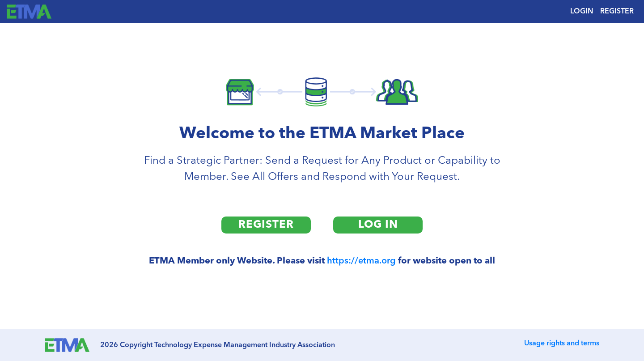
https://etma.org (361, 261)
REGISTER (617, 12)
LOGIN (582, 12)
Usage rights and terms (562, 344)
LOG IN (378, 225)
